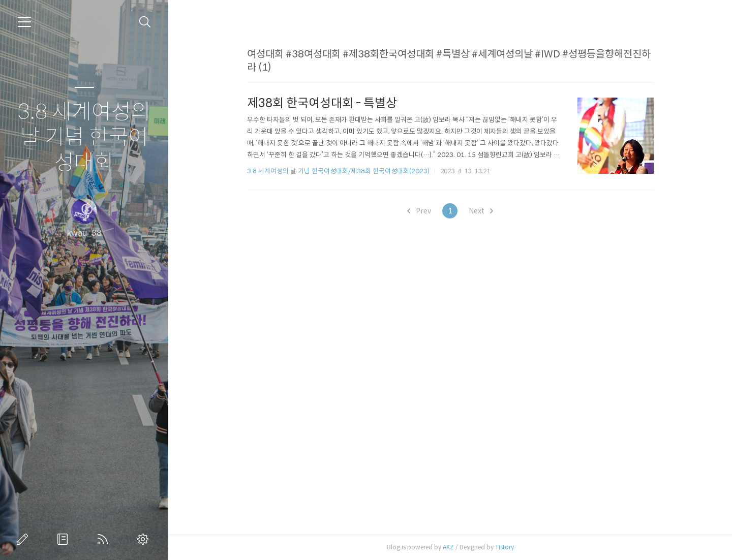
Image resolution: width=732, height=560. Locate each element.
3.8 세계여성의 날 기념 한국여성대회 (84, 137)
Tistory (505, 547)
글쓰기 (24, 539)
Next (481, 211)
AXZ (448, 547)
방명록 (65, 539)
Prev (419, 211)
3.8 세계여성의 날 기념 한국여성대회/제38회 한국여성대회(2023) (338, 171)
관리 (145, 539)
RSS (105, 539)
